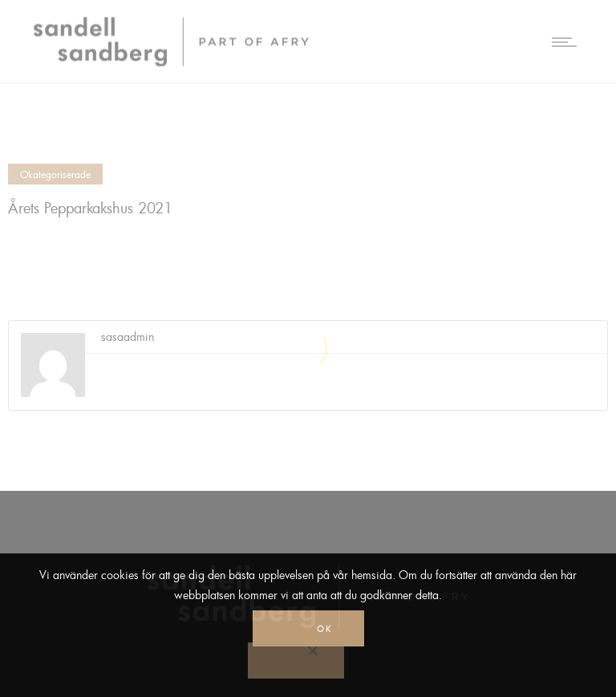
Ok (324, 628)
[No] (296, 661)
